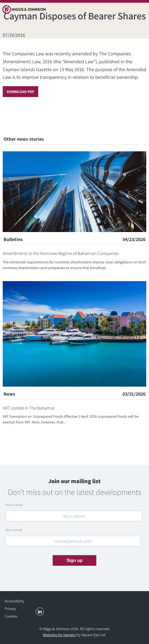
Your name (14, 505)
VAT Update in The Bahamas (29, 408)
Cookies (11, 616)
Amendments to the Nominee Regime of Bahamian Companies (61, 253)
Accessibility (14, 601)
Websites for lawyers (59, 635)
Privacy (10, 609)
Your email (14, 530)
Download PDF (20, 92)
